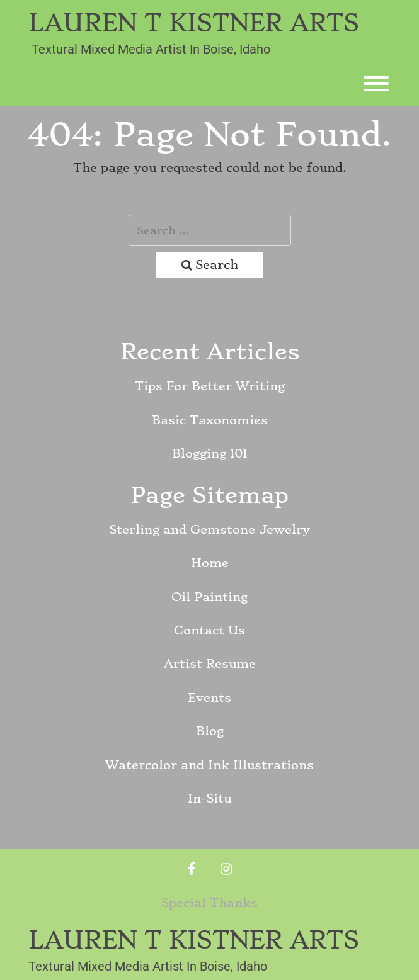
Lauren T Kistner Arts (194, 23)
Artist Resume (210, 664)
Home (210, 563)
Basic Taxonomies (210, 420)
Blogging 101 (209, 453)
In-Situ (209, 798)
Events (209, 698)
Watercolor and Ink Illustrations (209, 765)
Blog (210, 731)
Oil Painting (209, 597)
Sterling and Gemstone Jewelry (209, 530)
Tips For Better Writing (210, 386)
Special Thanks (209, 903)
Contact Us (209, 630)
